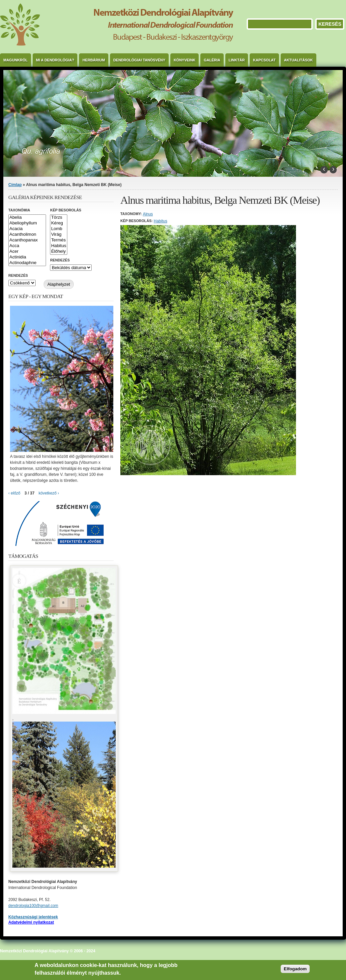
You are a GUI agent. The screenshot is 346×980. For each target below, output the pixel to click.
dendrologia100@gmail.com (33, 906)
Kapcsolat (264, 60)
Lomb (58, 229)
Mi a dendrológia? (55, 60)
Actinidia (27, 257)
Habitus (160, 221)
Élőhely (58, 252)
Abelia (27, 218)
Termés (58, 240)
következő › (49, 493)
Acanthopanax (27, 240)
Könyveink (184, 60)
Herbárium (93, 60)
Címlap (15, 185)
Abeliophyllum (27, 223)
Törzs (58, 218)
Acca (27, 246)
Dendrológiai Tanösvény (139, 60)
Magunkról (15, 60)
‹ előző (14, 493)
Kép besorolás (65, 210)
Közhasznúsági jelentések (33, 917)
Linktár (237, 60)
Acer (27, 252)
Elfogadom (295, 969)
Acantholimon (27, 235)
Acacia (27, 229)
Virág (58, 235)
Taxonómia (19, 210)
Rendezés (60, 260)
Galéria (212, 60)
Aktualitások (298, 60)
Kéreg (58, 223)
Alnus (148, 214)
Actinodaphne (27, 263)
